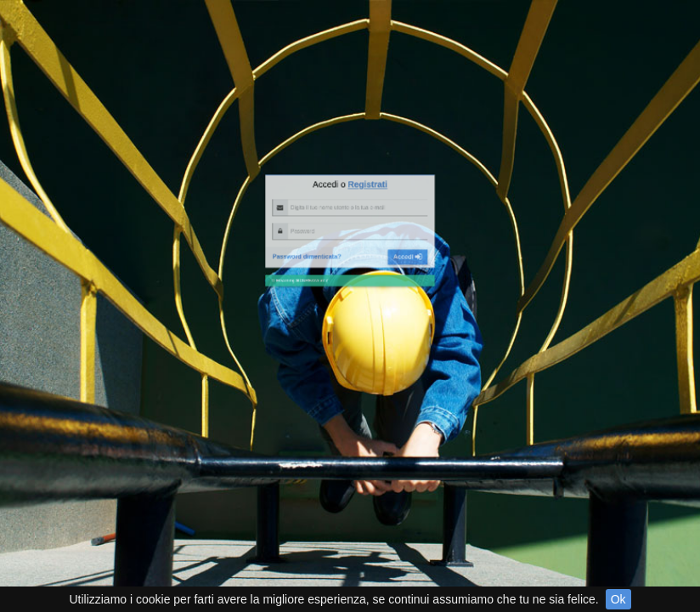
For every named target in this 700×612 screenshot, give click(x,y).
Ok (618, 599)
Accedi (392, 178)
